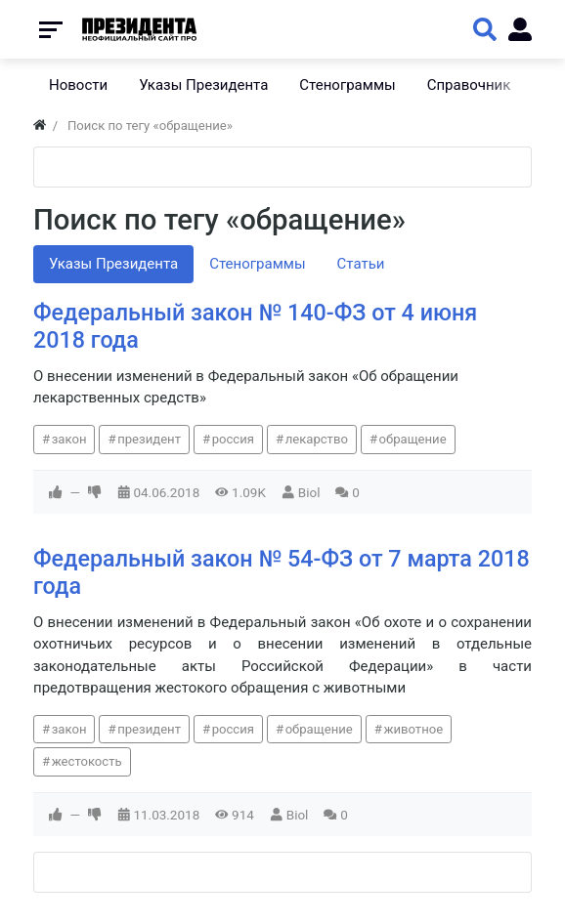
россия (233, 439)
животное (413, 729)
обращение (413, 439)
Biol (309, 492)
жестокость (87, 761)
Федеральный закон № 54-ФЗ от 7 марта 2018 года (282, 572)
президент (149, 439)
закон (69, 439)
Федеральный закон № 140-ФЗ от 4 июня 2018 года (255, 326)
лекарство (317, 439)
